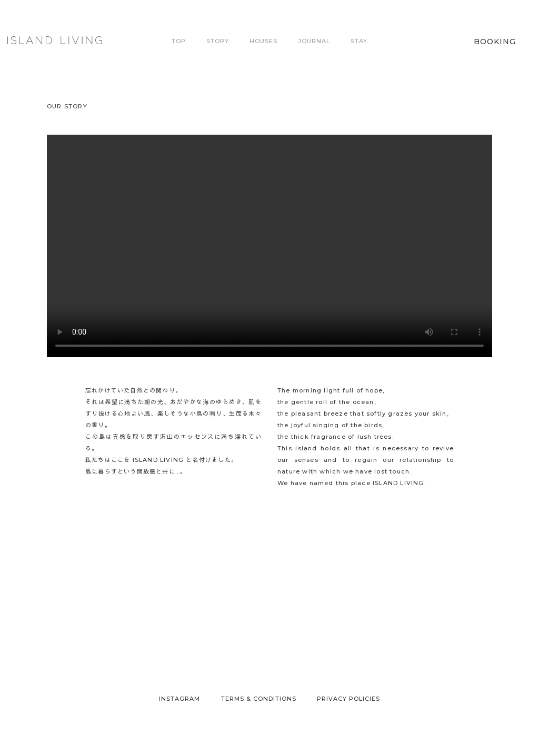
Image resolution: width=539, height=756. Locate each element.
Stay (359, 41)
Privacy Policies (348, 699)
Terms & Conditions (259, 699)
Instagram (179, 699)
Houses (263, 41)
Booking (495, 42)
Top (179, 41)
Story (218, 41)
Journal (314, 41)
